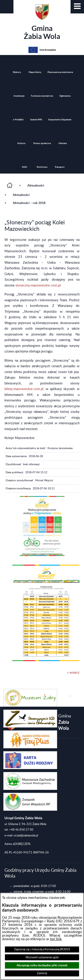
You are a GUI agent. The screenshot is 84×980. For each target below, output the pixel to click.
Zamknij (42, 973)
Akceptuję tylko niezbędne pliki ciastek (42, 965)
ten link (56, 939)
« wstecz (73, 673)
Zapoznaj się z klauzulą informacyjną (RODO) (42, 949)
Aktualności (36, 185)
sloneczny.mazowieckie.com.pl (38, 285)
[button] (77, 7)
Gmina (42, 22)
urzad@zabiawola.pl (26, 836)
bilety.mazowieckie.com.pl (24, 389)
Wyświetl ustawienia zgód (42, 957)
